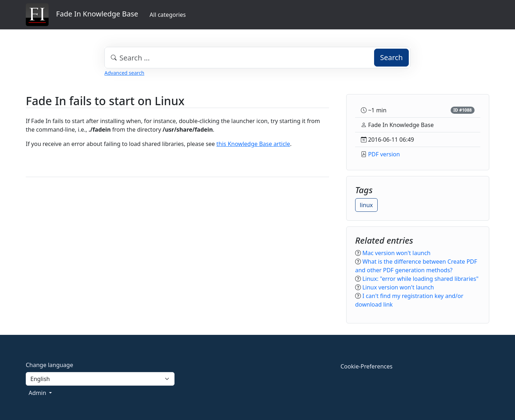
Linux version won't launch (398, 287)
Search (391, 57)
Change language (49, 365)
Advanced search (124, 73)
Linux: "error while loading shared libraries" (420, 279)
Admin (38, 393)
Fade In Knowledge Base (82, 15)
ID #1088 (462, 110)
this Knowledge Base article (253, 144)
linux (366, 205)
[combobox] (257, 58)
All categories (168, 15)
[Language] (100, 379)
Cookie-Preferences (366, 366)
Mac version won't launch (396, 253)
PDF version (384, 154)
